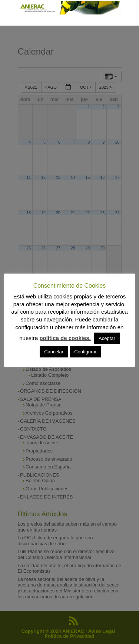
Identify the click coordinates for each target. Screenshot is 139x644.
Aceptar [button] (107, 338)
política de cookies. (65, 338)
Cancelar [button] (54, 352)
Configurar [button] (85, 352)
